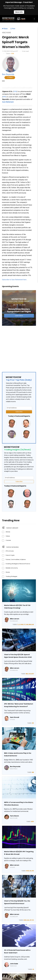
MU (33, 625)
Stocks (8, 572)
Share (5, 29)
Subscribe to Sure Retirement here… (15, 280)
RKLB (27, 674)
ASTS (33, 674)
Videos (8, 536)
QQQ (28, 920)
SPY (31, 920)
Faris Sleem (14, 816)
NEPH (32, 822)
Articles (8, 532)
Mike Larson (15, 619)
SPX (33, 723)
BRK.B (30, 625)
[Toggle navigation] (34, 19)
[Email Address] (19, 408)
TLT (25, 625)
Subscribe (19, 412)
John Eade (14, 964)
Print (13, 29)
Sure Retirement (8, 102)
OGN (12, 54)
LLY (19, 625)
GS (33, 969)
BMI (33, 772)
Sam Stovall (14, 717)
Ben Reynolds (15, 767)
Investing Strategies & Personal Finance (18, 564)
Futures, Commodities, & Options (16, 559)
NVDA (22, 625)
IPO (33, 920)
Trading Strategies (11, 576)
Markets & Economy (12, 568)
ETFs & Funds (10, 551)
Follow (10, 77)
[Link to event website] (19, 308)
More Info (19, 12)
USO (30, 674)
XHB (27, 625)
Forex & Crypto (10, 555)
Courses (8, 540)
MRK (4, 97)
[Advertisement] (19, 348)
